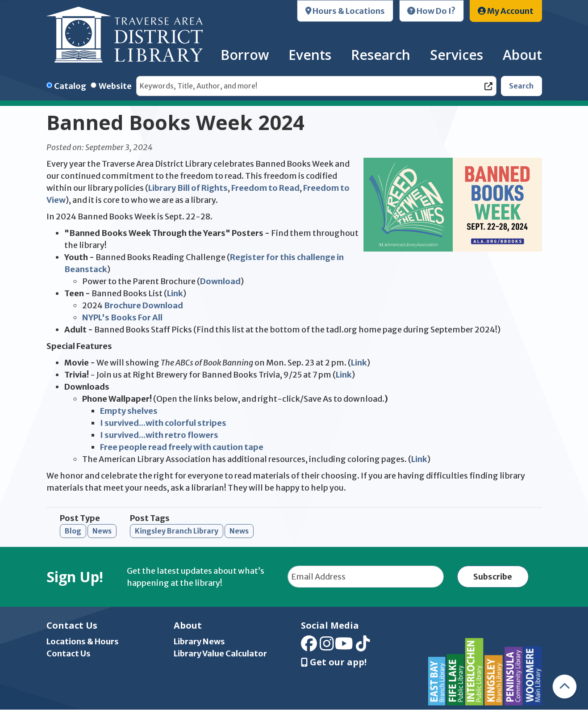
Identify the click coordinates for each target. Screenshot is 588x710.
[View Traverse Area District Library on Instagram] (327, 646)
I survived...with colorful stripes (163, 423)
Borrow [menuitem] (245, 55)
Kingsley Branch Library (177, 531)
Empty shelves (129, 411)
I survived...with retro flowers (159, 435)
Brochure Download (144, 305)
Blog (73, 531)
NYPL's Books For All (123, 317)
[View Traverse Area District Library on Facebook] (309, 646)
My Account (506, 11)
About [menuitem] (522, 55)
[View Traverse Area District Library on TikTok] (363, 646)
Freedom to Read (265, 188)
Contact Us (69, 653)
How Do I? (431, 11)
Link (175, 293)
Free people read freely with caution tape (182, 447)
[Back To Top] (565, 687)
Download (220, 281)
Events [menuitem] (310, 55)
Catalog (70, 86)
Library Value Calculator (220, 653)
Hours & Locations (345, 11)
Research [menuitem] (381, 55)
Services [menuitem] (457, 55)
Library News (199, 641)
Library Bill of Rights (188, 188)
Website (115, 86)
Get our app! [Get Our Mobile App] (334, 662)
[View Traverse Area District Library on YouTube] (344, 646)
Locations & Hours (83, 641)
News (102, 531)
